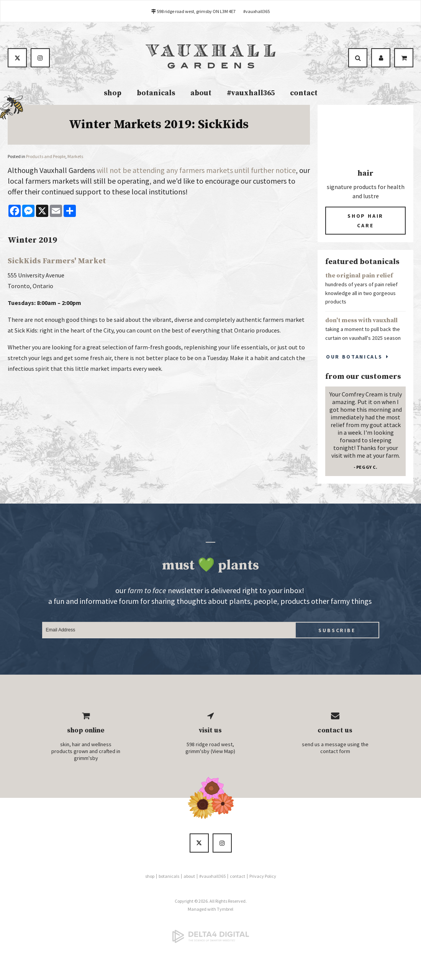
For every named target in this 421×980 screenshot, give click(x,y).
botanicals (156, 94)
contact (304, 94)
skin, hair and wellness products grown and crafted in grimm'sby (86, 752)
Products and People (46, 157)
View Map (223, 752)
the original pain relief (359, 276)
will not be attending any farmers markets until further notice (196, 171)
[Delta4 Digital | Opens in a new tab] (210, 937)
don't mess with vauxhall (361, 321)
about (201, 94)
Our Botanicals (354, 357)
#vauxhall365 (256, 11)
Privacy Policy (263, 877)
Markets (75, 157)
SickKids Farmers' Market (57, 262)
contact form (335, 752)
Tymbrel (225, 910)
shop (113, 94)
